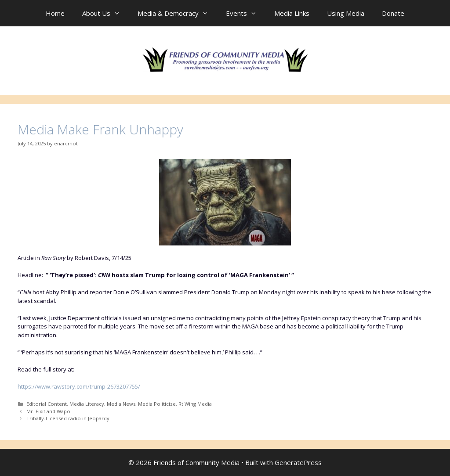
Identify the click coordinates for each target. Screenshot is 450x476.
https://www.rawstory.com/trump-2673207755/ (79, 386)
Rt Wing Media (195, 404)
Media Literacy (87, 404)
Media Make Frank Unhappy (100, 129)
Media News (121, 404)
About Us (105, 13)
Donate (393, 13)
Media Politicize (157, 404)
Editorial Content (47, 404)
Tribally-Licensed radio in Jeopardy (68, 418)
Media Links (292, 13)
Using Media (346, 13)
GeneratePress (298, 462)
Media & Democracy (177, 13)
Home (55, 13)
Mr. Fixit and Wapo (48, 411)
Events (246, 13)
